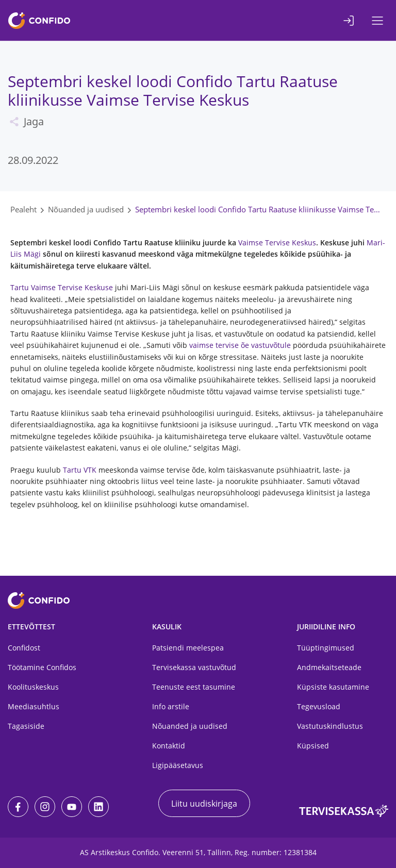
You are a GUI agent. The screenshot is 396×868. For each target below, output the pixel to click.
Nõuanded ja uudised (86, 209)
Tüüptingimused (326, 648)
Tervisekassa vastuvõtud (194, 667)
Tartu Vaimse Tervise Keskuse (62, 287)
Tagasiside (26, 726)
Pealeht (23, 209)
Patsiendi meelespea (188, 648)
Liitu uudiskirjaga (204, 804)
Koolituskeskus (33, 687)
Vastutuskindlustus (330, 726)
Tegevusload (319, 706)
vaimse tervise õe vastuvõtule (240, 345)
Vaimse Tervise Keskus (277, 243)
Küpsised (313, 746)
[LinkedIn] (98, 807)
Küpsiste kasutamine (333, 687)
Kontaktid (169, 746)
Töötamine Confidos (42, 667)
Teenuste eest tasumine (194, 687)
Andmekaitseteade (329, 667)
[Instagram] (45, 807)
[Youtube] (72, 807)
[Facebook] (18, 807)
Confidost (24, 648)
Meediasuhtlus (34, 706)
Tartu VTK (80, 470)
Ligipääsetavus (178, 765)
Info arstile (171, 706)
